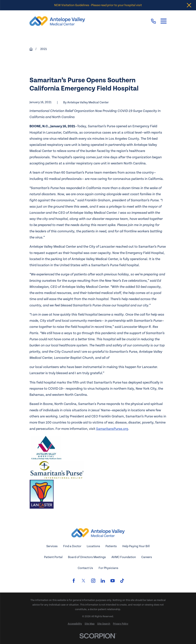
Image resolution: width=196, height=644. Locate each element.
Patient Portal (53, 557)
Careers (147, 557)
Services (52, 546)
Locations (93, 546)
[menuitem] (75, 624)
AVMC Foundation (124, 557)
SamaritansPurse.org (112, 429)
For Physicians (108, 568)
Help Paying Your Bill (136, 546)
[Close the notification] (189, 5)
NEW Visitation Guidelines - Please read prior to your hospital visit (98, 5)
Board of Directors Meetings (87, 557)
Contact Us (85, 568)
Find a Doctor (72, 546)
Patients (111, 546)
